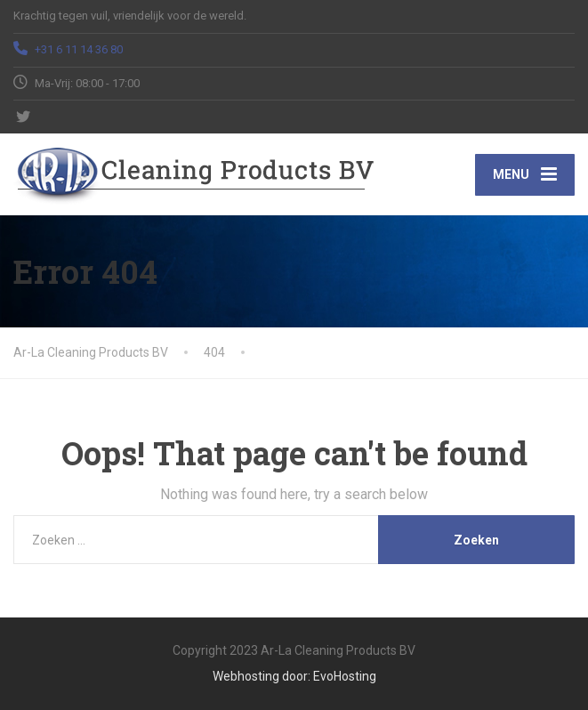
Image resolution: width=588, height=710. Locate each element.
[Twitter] (24, 117)
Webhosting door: (262, 676)
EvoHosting (345, 676)
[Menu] (525, 174)
